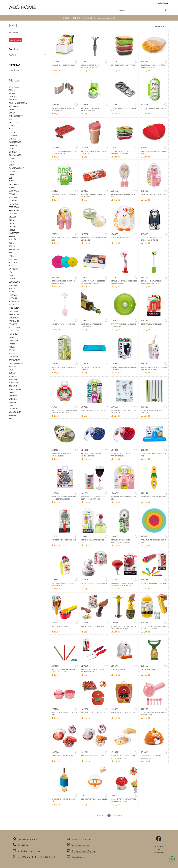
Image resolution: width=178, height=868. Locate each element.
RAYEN (12, 344)
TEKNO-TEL (14, 376)
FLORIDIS (13, 201)
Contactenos (75, 857)
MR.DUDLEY (14, 308)
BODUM (12, 132)
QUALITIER (14, 340)
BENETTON (14, 123)
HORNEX (13, 236)
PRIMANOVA (14, 331)
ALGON (12, 93)
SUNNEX (13, 373)
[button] (76, 61)
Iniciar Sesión (161, 3)
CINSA (12, 149)
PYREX (12, 337)
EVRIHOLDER (15, 191)
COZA (11, 162)
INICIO (66, 18)
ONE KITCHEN (15, 318)
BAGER (12, 113)
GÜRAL (12, 223)
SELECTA (13, 366)
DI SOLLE (13, 175)
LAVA (11, 275)
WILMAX (13, 415)
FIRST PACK (14, 197)
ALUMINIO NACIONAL (18, 103)
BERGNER (13, 126)
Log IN (56, 70)
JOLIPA (12, 246)
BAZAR (12, 55)
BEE (11, 119)
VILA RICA (13, 409)
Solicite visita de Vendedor (82, 851)
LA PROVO (13, 269)
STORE (12, 370)
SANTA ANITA (15, 360)
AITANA (12, 90)
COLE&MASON (15, 155)
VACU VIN (13, 396)
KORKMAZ (13, 262)
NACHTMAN (14, 311)
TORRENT (13, 386)
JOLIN (11, 243)
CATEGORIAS (89, 18)
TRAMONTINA (15, 389)
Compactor (13, 158)
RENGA (12, 350)
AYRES (12, 110)
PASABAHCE (14, 321)
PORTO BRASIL (15, 328)
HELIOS (12, 230)
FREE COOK (14, 207)
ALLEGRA (13, 97)
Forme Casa (14, 204)
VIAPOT (12, 406)
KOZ (11, 266)
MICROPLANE (15, 302)
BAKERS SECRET (16, 116)
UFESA (12, 393)
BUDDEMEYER (15, 142)
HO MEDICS (14, 233)
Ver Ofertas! (15, 70)
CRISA (11, 165)
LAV (11, 272)
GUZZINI (13, 227)
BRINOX (12, 139)
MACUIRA (13, 285)
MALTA (12, 288)
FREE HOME (14, 210)
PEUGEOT (13, 324)
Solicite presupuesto (79, 845)
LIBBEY (12, 279)
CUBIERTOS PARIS (16, 168)
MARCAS (76, 18)
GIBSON (12, 217)
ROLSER (12, 354)
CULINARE (13, 171)
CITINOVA (13, 152)
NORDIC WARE (15, 314)
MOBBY (12, 305)
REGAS (12, 347)
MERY (11, 292)
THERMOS (13, 380)
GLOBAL (12, 220)
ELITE (11, 181)
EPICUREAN (14, 184)
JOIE (12, 26)
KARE (11, 256)
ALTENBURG (14, 100)
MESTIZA (13, 295)
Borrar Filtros (16, 40)
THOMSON (14, 383)
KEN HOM (13, 259)
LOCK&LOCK (14, 282)
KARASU (12, 253)
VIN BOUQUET (15, 412)
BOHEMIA (13, 136)
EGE (11, 178)
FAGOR (12, 194)
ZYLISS (12, 419)
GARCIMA (13, 214)
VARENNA (13, 399)
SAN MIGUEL (14, 357)
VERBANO (13, 402)
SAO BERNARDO (16, 363)
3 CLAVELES (14, 87)
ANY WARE (14, 106)
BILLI (11, 129)
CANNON (13, 145)
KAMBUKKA (14, 249)
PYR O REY (13, 334)
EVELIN (12, 188)
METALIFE (13, 298)
